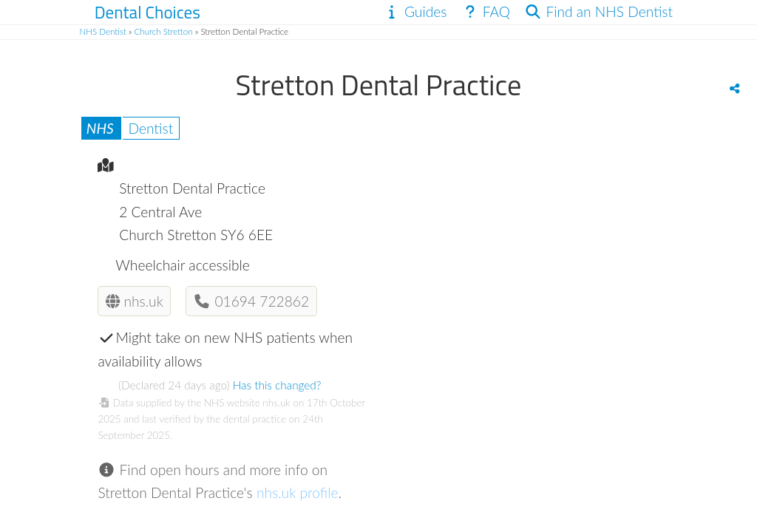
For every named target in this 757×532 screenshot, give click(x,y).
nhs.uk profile (298, 492)
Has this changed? (277, 385)
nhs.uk (135, 301)
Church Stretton (164, 31)
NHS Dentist (103, 31)
